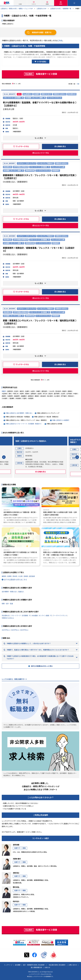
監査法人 (21, 592)
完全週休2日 (6, 616)
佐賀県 (9, 576)
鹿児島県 (32, 576)
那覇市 (4, 391)
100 (78, 84)
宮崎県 (26, 576)
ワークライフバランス (60, 616)
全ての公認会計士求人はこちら (16, 580)
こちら (60, 40)
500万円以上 (15, 630)
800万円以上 (24, 630)
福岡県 (4, 576)
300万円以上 (6, 630)
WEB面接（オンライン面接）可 (42, 616)
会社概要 (18, 965)
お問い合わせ (73, 965)
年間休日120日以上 (8, 618)
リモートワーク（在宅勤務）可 (21, 616)
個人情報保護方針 (36, 968)
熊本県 (15, 576)
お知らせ (47, 968)
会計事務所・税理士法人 (9, 592)
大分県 (20, 576)
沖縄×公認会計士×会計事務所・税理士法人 (19, 413)
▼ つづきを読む (41, 62)
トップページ (8, 965)
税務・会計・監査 (7, 604)
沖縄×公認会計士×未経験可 (61, 420)
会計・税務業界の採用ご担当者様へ (34, 965)
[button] (4, 457)
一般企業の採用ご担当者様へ (57, 965)
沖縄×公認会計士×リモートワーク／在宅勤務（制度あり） (24, 424)
